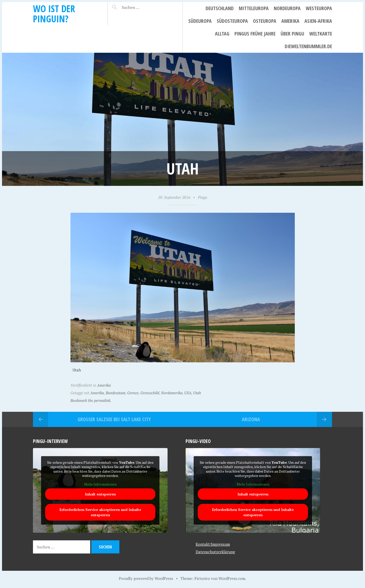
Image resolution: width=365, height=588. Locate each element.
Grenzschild (150, 393)
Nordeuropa (287, 8)
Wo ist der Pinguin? (54, 14)
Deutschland (220, 8)
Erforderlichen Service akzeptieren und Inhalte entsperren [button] (100, 512)
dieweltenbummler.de (308, 46)
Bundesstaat (116, 393)
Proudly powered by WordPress (146, 578)
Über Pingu (292, 34)
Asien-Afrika (318, 21)
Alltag (222, 34)
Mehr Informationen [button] (100, 484)
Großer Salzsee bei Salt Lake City (114, 419)
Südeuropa (200, 21)
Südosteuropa (232, 21)
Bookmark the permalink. (91, 400)
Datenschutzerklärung (215, 552)
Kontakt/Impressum (213, 544)
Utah (197, 393)
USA (188, 393)
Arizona (251, 419)
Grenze (133, 393)
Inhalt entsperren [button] (100, 494)
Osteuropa (265, 21)
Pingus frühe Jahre (255, 34)
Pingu (203, 197)
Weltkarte (321, 34)
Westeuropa (319, 8)
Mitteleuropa (254, 8)
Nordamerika (172, 393)
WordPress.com (232, 578)
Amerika (290, 21)
